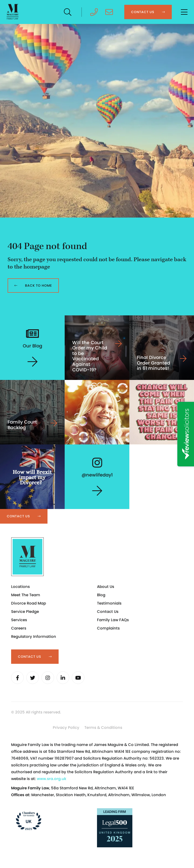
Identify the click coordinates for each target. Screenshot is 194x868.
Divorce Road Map (29, 603)
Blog (101, 595)
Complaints (108, 628)
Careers (19, 628)
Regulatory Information (34, 636)
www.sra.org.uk (52, 779)
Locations (20, 587)
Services (19, 620)
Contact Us (108, 611)
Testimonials (109, 603)
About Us (106, 587)
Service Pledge (25, 611)
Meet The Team (26, 595)
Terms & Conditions (103, 727)
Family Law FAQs (113, 620)
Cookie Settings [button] (30, 729)
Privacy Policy (66, 727)
